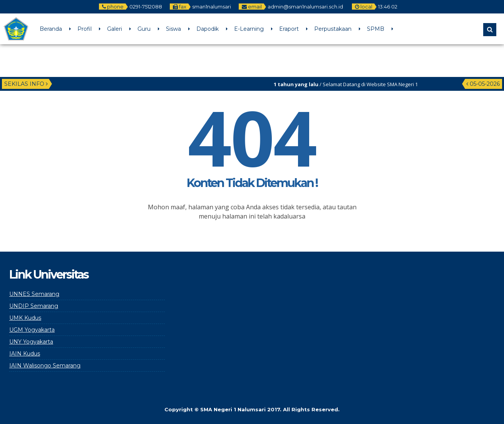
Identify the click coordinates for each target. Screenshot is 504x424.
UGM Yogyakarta (32, 330)
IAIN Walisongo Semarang (45, 366)
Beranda (51, 29)
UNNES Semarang (34, 294)
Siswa (173, 29)
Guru (144, 29)
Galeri (115, 29)
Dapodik (208, 29)
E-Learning (249, 29)
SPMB (376, 29)
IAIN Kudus (25, 354)
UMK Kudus (25, 318)
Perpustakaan (333, 29)
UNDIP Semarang (34, 306)
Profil (85, 29)
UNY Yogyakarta (31, 342)
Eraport (289, 29)
